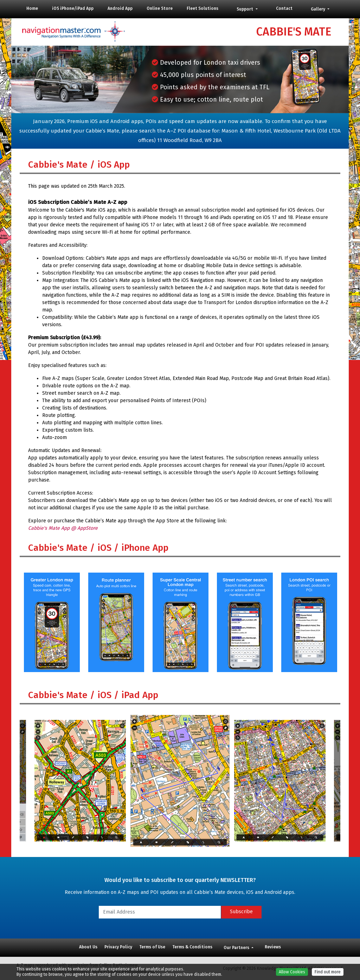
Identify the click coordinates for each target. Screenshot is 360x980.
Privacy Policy (118, 947)
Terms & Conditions (192, 947)
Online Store (160, 8)
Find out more (328, 972)
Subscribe (241, 912)
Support (245, 9)
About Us (88, 947)
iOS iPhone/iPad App (73, 8)
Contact (284, 8)
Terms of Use (152, 947)
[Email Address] (160, 912)
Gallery (319, 9)
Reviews (273, 947)
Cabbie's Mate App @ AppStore (63, 528)
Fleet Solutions (202, 8)
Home (32, 8)
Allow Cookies (292, 972)
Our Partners (237, 948)
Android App (120, 8)
